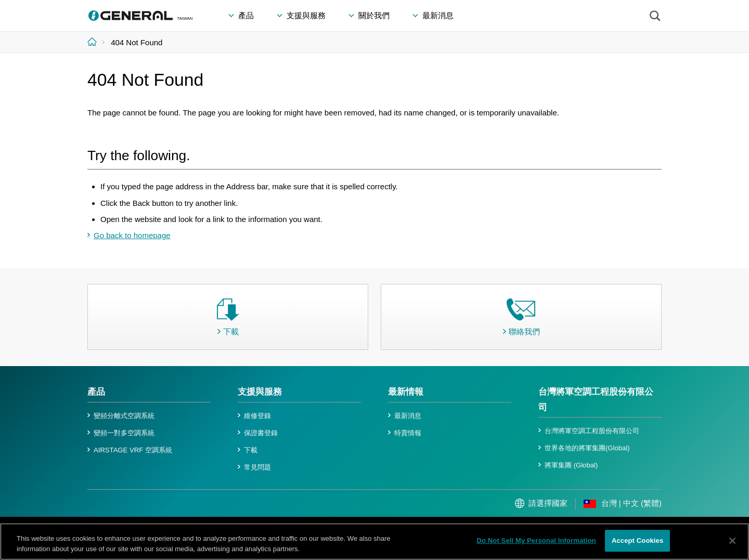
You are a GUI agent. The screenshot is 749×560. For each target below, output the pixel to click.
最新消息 (408, 416)
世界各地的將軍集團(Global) (587, 448)
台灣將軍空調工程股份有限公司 (592, 431)
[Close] (732, 541)
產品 (96, 392)
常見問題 (257, 467)
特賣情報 (408, 433)
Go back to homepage (132, 235)
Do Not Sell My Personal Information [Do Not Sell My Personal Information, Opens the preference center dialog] (536, 541)
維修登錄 (257, 416)
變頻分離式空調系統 (124, 416)
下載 (251, 450)
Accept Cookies (637, 541)
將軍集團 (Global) (571, 465)
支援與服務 (260, 392)
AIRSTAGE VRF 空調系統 (133, 450)
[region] (374, 542)
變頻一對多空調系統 (124, 433)
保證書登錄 (261, 433)
